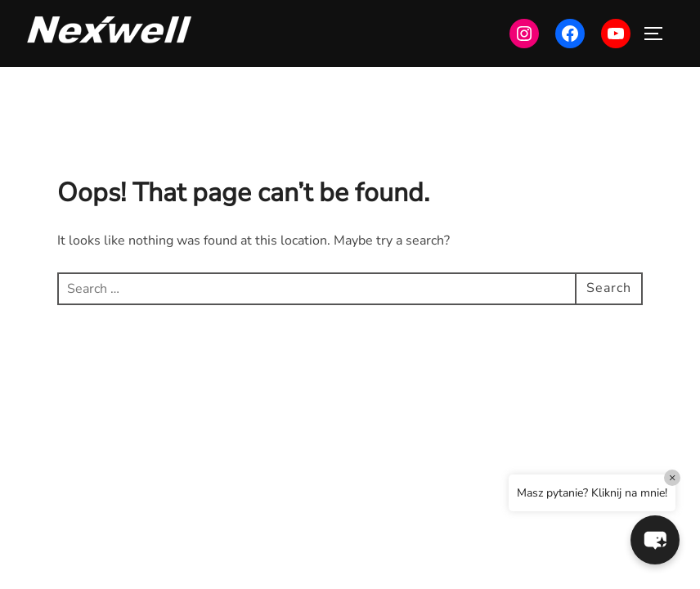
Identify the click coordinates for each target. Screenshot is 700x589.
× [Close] (673, 477)
